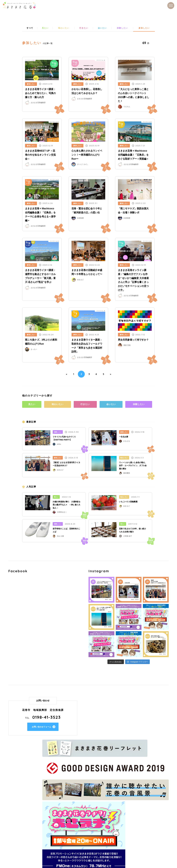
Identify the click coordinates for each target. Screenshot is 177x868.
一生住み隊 (124, 438)
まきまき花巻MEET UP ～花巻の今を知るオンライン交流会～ (40, 155)
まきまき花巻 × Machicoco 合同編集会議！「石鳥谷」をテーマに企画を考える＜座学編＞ (40, 215)
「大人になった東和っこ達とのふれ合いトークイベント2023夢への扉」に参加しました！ (134, 96)
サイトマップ (70, 828)
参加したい (144, 28)
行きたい (84, 28)
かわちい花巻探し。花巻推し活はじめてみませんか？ (87, 92)
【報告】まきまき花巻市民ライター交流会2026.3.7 (67, 465)
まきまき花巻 (19, 5)
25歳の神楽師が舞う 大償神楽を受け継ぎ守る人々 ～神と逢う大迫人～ (67, 506)
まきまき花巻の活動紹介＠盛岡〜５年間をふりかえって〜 (87, 273)
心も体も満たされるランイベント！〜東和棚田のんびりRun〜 (87, 155)
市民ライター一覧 (126, 816)
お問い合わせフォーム (44, 728)
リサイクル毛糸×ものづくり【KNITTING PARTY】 (64, 440)
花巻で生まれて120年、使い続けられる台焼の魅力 (133, 532)
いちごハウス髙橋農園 (128, 503)
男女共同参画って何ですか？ (133, 340)
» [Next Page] (113, 375)
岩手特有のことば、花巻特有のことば (67, 532)
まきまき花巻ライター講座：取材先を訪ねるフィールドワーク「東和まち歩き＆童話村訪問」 (87, 346)
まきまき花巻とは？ (74, 820)
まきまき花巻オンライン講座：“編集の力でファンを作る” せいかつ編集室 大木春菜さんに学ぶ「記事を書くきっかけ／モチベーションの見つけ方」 (133, 281)
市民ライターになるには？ (130, 824)
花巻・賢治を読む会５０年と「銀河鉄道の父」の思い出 (87, 211)
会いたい (102, 28)
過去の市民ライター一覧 (129, 820)
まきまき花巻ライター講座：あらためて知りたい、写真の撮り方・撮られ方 (40, 94)
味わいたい (63, 28)
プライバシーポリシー (75, 824)
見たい (45, 28)
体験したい (122, 28)
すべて (30, 28)
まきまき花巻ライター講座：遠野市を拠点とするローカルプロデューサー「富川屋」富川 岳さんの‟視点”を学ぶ (40, 277)
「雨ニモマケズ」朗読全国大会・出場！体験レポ (133, 211)
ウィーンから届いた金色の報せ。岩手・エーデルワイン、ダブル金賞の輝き (133, 467)
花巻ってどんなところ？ (76, 816)
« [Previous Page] (64, 375)
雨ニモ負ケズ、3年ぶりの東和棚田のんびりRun (41, 342)
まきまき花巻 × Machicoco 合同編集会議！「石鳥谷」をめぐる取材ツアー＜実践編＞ (133, 155)
